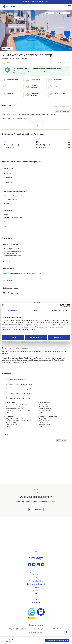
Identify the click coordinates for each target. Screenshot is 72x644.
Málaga (12, 59)
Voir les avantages (19, 73)
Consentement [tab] (13, 311)
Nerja (17, 59)
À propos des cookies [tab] (60, 311)
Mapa (59, 441)
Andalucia (5, 59)
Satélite (64, 441)
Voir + (7, 226)
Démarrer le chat (36, 509)
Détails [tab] (36, 311)
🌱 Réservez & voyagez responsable (35, 2)
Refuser (13, 337)
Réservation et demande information (57, 640)
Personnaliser (36, 337)
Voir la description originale (62, 112)
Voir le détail (8, 262)
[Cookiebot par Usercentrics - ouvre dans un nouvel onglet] (62, 305)
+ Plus (36, 120)
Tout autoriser (59, 337)
